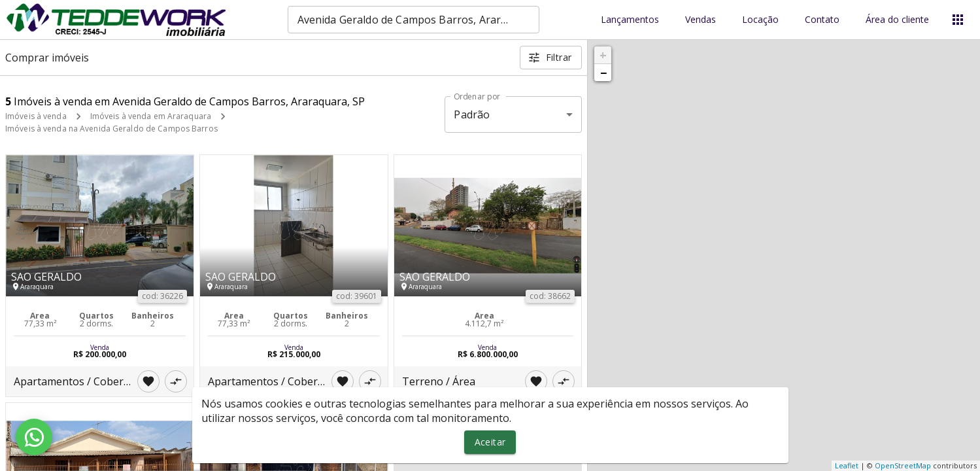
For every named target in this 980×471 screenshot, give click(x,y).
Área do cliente (897, 20)
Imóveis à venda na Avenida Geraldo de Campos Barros (111, 129)
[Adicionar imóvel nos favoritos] (148, 381)
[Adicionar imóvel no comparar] (176, 381)
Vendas (701, 20)
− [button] (603, 73)
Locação (760, 20)
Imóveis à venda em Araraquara (151, 116)
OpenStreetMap (903, 465)
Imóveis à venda (36, 116)
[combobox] (414, 20)
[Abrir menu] (958, 20)
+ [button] (603, 55)
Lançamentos (630, 20)
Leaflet (847, 465)
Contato (822, 20)
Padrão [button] (472, 114)
